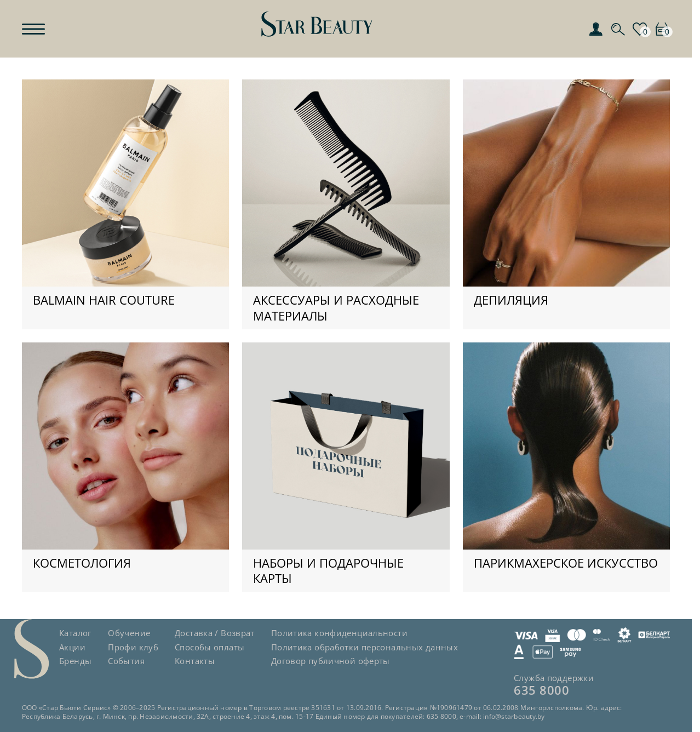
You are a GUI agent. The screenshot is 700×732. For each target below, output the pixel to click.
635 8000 (541, 690)
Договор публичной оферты (331, 661)
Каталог (75, 633)
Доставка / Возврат (215, 633)
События (126, 661)
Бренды (75, 661)
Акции (72, 647)
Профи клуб (133, 647)
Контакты (195, 661)
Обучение (129, 633)
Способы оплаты (210, 647)
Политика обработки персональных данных (365, 647)
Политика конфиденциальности (339, 633)
